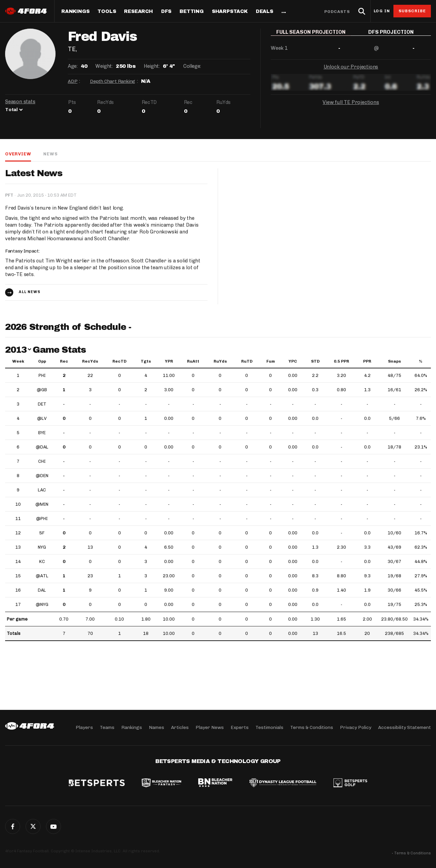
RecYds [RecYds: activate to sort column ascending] (90, 361)
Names (157, 727)
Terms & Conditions (312, 727)
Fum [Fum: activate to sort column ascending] (271, 361)
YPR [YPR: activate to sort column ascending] (169, 361)
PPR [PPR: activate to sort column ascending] (367, 361)
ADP (73, 81)
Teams (107, 727)
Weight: (104, 66)
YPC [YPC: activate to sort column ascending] (293, 361)
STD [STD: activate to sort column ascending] (315, 361)
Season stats (20, 102)
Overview (18, 154)
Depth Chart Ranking (113, 81)
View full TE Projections (351, 107)
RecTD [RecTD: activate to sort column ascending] (119, 361)
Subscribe (412, 11)
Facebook (13, 826)
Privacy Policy (356, 727)
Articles (180, 727)
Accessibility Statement (404, 727)
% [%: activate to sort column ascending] (421, 361)
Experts (240, 727)
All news (30, 292)
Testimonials (269, 727)
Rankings (75, 12)
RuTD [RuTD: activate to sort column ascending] (247, 361)
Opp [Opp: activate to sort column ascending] (42, 361)
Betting (192, 12)
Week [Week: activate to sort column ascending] (18, 361)
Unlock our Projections (351, 72)
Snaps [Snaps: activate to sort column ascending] (394, 361)
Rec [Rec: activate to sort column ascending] (64, 361)
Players (84, 727)
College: (192, 66)
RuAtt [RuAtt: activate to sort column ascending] (193, 361)
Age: (73, 66)
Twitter (33, 826)
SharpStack (230, 12)
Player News (210, 727)
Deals (264, 12)
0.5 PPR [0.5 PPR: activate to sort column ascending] (341, 361)
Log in (382, 11)
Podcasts (337, 12)
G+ (53, 826)
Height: (152, 66)
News (50, 154)
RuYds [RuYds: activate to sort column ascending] (220, 361)
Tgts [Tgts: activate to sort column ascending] (146, 361)
